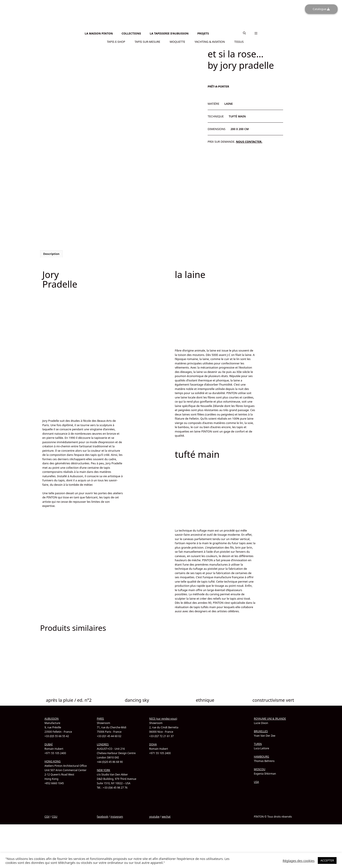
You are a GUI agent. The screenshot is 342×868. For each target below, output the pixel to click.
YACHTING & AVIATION (210, 41)
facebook (103, 816)
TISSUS (239, 41)
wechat (166, 816)
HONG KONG (53, 761)
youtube (154, 816)
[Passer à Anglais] (171, 27)
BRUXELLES (261, 731)
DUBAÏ (49, 744)
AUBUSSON (52, 718)
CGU (55, 816)
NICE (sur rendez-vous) (163, 718)
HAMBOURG (262, 756)
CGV (47, 816)
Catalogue (321, 9)
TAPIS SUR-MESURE (147, 41)
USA (256, 781)
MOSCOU (260, 769)
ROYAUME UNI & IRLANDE (270, 718)
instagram (117, 816)
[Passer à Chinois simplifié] (171, 30)
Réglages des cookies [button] (299, 861)
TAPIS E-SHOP (116, 41)
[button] (244, 33)
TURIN (258, 744)
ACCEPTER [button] (327, 860)
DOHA (153, 744)
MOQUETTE (177, 41)
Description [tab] (51, 253)
